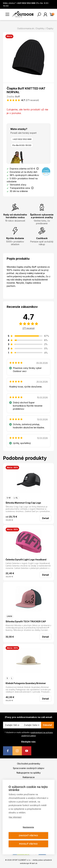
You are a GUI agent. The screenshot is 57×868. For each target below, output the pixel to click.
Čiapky (50, 28)
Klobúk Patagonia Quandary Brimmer (26, 683)
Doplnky (40, 28)
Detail (45, 518)
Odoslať (47, 725)
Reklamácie (29, 777)
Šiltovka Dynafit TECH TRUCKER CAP (26, 621)
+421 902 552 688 (22, 139)
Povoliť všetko (28, 844)
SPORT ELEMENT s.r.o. (22, 860)
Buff (17, 97)
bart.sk (34, 863)
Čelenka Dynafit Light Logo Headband (26, 560)
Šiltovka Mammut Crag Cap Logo (23, 503)
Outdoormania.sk (26, 28)
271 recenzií (28, 328)
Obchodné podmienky (29, 764)
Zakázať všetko (28, 836)
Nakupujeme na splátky (28, 773)
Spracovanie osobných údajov (29, 768)
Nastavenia (28, 827)
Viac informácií (15, 817)
